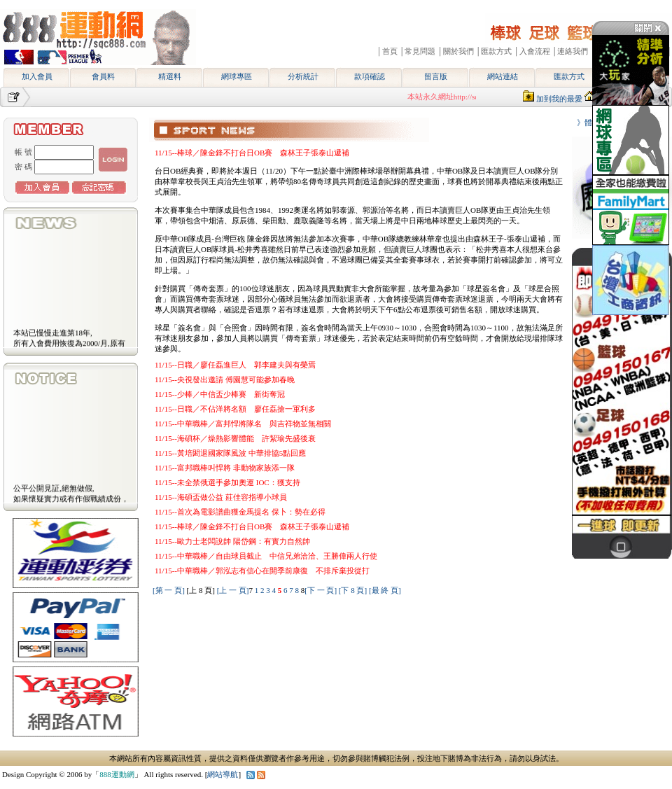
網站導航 (223, 774)
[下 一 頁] (321, 590)
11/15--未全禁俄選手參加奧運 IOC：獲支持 (227, 482)
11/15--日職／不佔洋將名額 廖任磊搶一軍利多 (235, 409)
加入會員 (37, 76)
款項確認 (370, 76)
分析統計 (303, 76)
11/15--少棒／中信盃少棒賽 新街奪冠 (220, 394)
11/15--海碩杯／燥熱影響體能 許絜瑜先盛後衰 (235, 438)
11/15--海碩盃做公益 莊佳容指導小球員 (221, 497)
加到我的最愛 (559, 99)
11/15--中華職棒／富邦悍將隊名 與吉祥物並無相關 (243, 424)
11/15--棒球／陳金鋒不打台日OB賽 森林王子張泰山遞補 (252, 153)
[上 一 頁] (233, 590)
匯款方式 (569, 76)
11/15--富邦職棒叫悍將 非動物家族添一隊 (225, 468)
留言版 (436, 76)
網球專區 (237, 76)
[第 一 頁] (169, 590)
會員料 (103, 76)
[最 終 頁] (385, 590)
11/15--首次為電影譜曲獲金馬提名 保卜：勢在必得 (240, 512)
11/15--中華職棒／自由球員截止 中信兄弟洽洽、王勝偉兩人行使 (266, 556)
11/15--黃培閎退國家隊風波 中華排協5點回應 (230, 453)
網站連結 (503, 76)
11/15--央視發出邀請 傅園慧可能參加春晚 (225, 379)
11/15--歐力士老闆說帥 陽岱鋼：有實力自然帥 (232, 541)
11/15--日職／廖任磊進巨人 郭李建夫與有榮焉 (235, 365)
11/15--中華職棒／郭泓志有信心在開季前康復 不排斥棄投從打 (262, 571)
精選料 (170, 76)
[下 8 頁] (353, 590)
